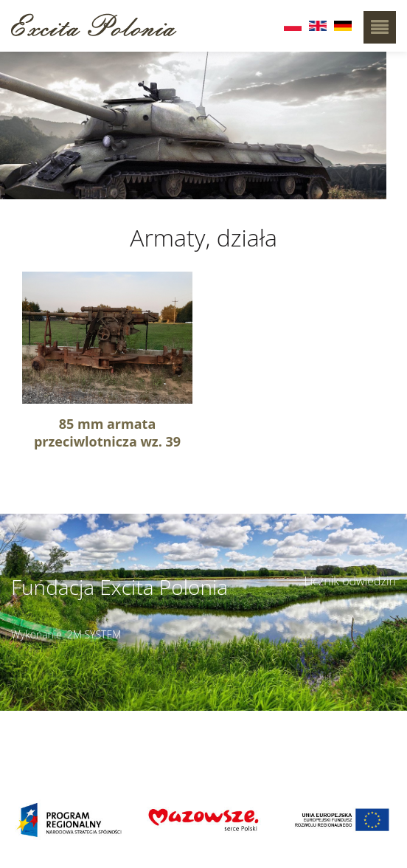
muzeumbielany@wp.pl (72, 751)
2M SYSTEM (94, 634)
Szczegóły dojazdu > (251, 727)
